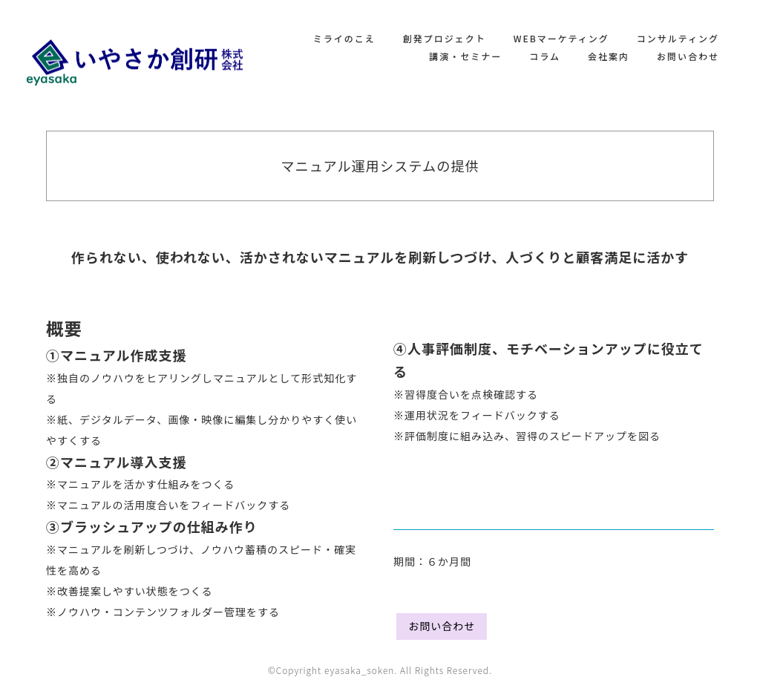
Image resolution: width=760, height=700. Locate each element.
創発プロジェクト (445, 38)
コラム (545, 56)
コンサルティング (678, 38)
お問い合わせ (688, 56)
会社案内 (609, 56)
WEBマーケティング (561, 38)
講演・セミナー (465, 56)
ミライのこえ (344, 38)
